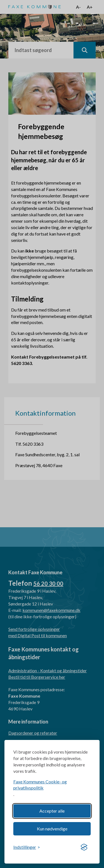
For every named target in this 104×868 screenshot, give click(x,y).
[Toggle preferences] (27, 847)
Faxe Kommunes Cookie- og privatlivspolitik (40, 785)
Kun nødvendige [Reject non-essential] (52, 829)
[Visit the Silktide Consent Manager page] (84, 847)
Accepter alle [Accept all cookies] (52, 811)
